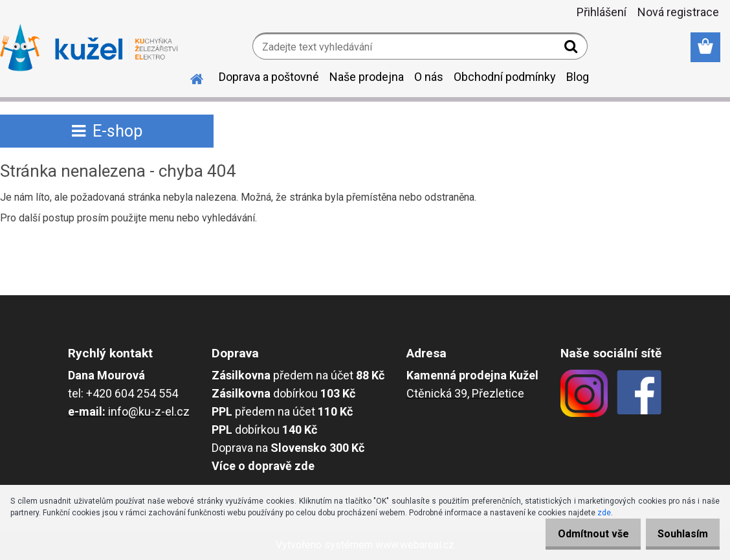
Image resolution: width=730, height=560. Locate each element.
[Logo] (89, 48)
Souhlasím (678, 534)
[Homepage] (189, 77)
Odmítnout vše (580, 534)
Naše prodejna (367, 77)
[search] (572, 49)
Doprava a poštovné (269, 77)
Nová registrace (678, 12)
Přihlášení (602, 12)
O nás (429, 77)
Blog (578, 77)
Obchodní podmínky (505, 77)
